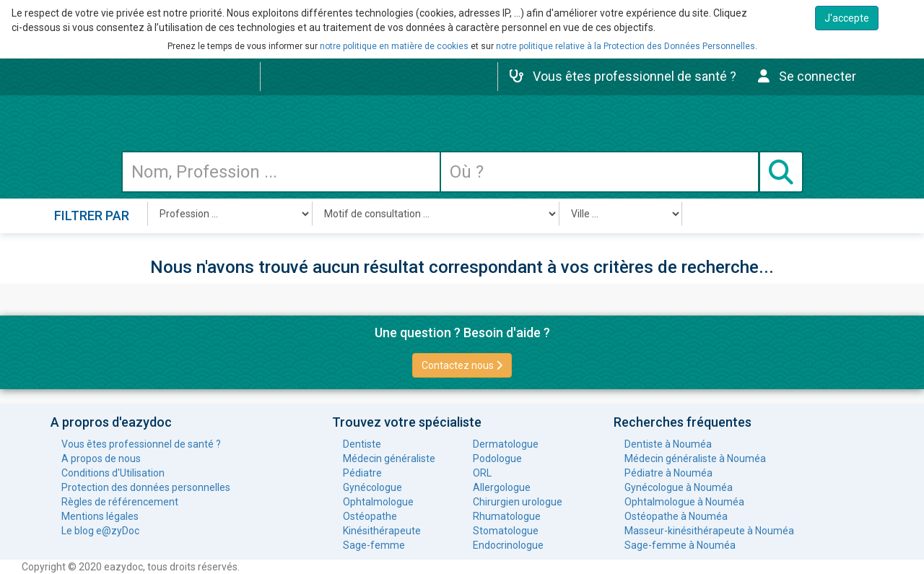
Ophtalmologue (378, 502)
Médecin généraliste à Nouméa (695, 458)
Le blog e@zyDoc (100, 531)
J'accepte (847, 18)
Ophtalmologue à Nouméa (684, 502)
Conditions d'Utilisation (113, 473)
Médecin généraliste (389, 458)
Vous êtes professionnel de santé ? (141, 444)
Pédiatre (362, 473)
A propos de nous (101, 458)
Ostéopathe (370, 516)
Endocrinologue (508, 545)
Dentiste (362, 444)
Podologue (497, 458)
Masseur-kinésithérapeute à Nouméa (709, 531)
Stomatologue (506, 531)
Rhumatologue (507, 516)
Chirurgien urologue (518, 502)
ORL (482, 473)
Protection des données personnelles (146, 487)
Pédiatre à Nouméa (668, 473)
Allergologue (502, 487)
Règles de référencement (120, 502)
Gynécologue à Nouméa (679, 487)
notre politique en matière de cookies (394, 46)
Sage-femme (374, 545)
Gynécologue (372, 487)
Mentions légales (100, 516)
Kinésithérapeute (382, 531)
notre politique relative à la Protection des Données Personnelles (626, 46)
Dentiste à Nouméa (668, 444)
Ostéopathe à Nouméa (676, 516)
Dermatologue (506, 444)
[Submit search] (781, 172)
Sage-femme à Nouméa (680, 545)
